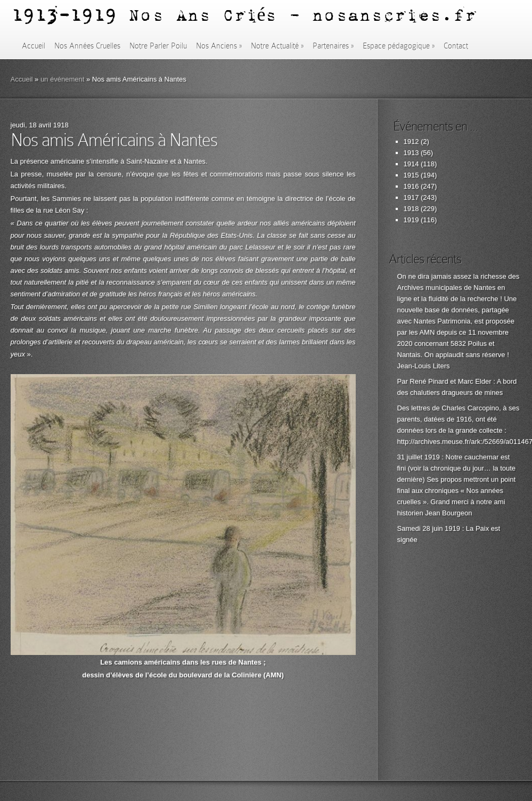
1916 (411, 186)
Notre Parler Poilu (158, 46)
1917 (411, 197)
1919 (411, 220)
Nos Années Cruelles (87, 46)
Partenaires (333, 46)
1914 (411, 164)
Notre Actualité (277, 46)
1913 (411, 153)
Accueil (34, 46)
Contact (456, 46)
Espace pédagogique (399, 46)
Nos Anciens (219, 46)
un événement (62, 79)
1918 (411, 209)
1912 (411, 141)
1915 (411, 175)
